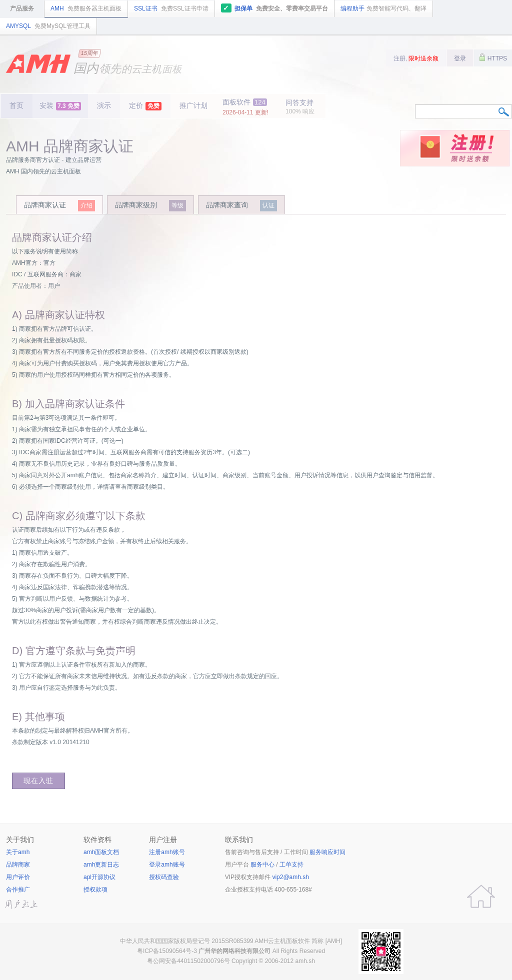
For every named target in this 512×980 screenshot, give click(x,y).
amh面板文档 (101, 852)
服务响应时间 (327, 852)
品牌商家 (18, 865)
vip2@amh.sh (290, 877)
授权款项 (95, 890)
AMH (86, 8)
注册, (416, 58)
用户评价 (18, 877)
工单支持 (291, 865)
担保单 (275, 8)
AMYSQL (48, 26)
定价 (145, 106)
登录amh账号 (167, 865)
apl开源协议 (99, 877)
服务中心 (262, 865)
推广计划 (193, 105)
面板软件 (245, 107)
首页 (16, 105)
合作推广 (18, 890)
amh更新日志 (101, 865)
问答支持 (300, 107)
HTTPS (493, 57)
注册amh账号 (167, 852)
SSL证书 (171, 8)
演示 (104, 105)
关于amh (18, 852)
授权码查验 (164, 877)
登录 (460, 58)
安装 (60, 106)
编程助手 (383, 8)
